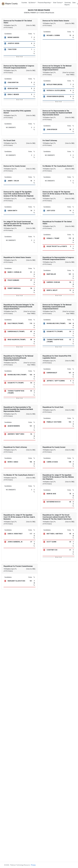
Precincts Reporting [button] (44, 3)
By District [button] (32, 3)
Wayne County (10, 4)
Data (74, 3)
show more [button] (19, 57)
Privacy (33, 865)
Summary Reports (68, 4)
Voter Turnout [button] (57, 3)
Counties (24, 3)
